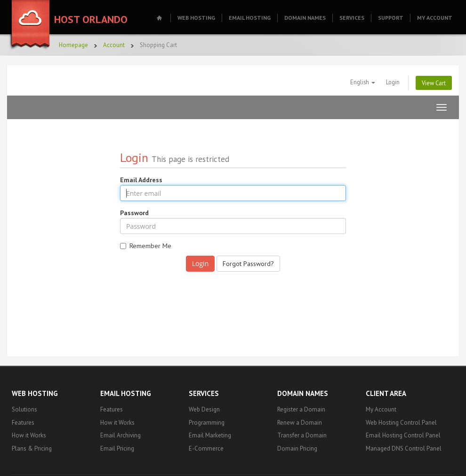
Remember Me (146, 246)
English (363, 82)
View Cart (434, 83)
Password (134, 213)
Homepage (73, 45)
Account (114, 45)
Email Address (141, 180)
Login (393, 82)
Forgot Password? (248, 264)
